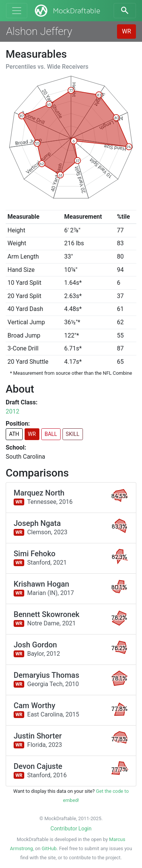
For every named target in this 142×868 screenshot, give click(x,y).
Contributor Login (71, 829)
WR (126, 31)
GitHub (49, 848)
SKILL (73, 434)
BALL (51, 434)
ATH (14, 434)
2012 (12, 411)
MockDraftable (67, 11)
